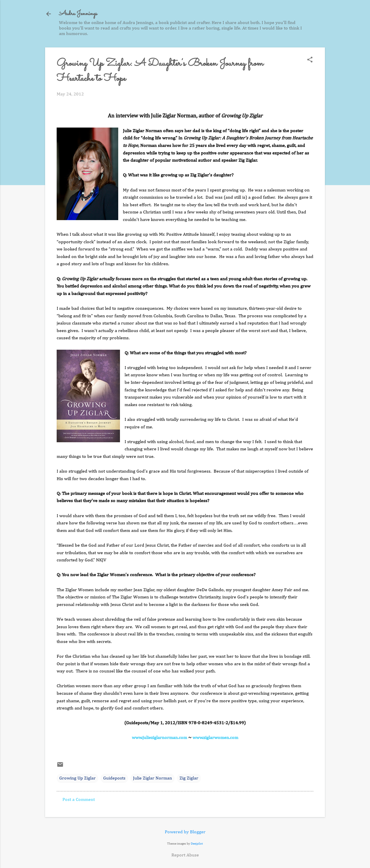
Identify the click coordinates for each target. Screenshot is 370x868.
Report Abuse (185, 855)
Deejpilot (197, 844)
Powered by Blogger (185, 832)
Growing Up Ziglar (77, 778)
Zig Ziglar (189, 778)
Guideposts (114, 778)
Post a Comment (79, 800)
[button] (310, 60)
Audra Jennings (78, 14)
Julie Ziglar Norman (152, 778)
